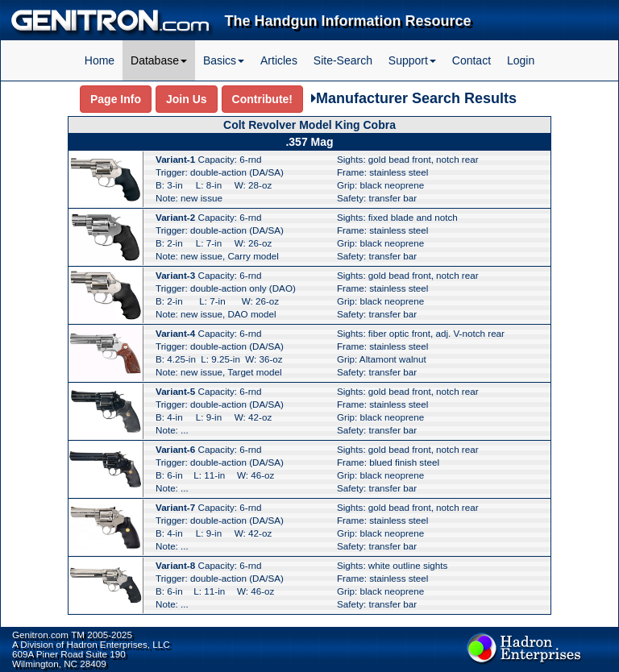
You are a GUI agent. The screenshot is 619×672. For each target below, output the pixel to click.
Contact (472, 60)
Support (412, 60)
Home (100, 60)
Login (521, 60)
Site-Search (343, 60)
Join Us (187, 99)
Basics (224, 60)
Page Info (116, 99)
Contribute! (262, 99)
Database (159, 60)
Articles (279, 60)
